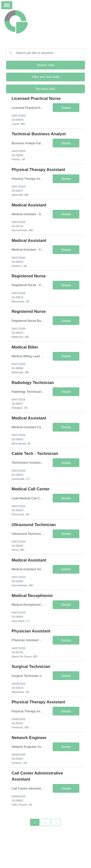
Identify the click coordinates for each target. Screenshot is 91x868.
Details (66, 108)
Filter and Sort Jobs (45, 77)
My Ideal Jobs (45, 89)
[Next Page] (56, 822)
